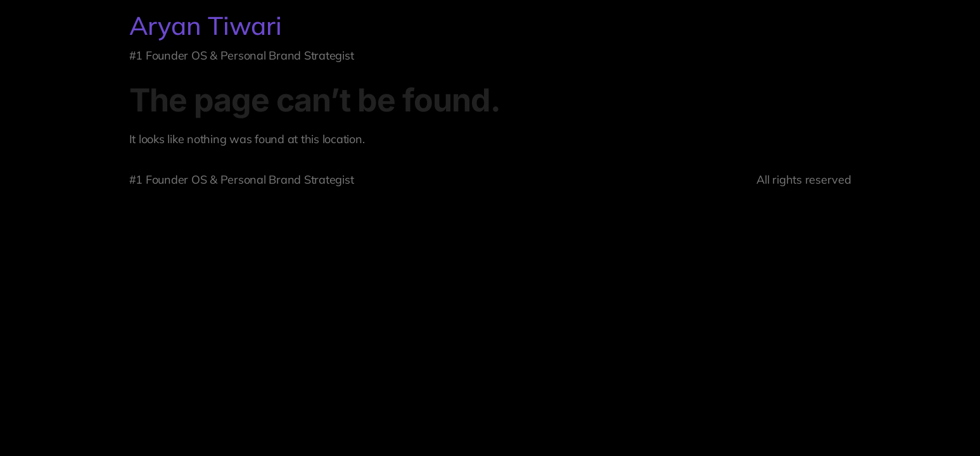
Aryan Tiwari (206, 25)
